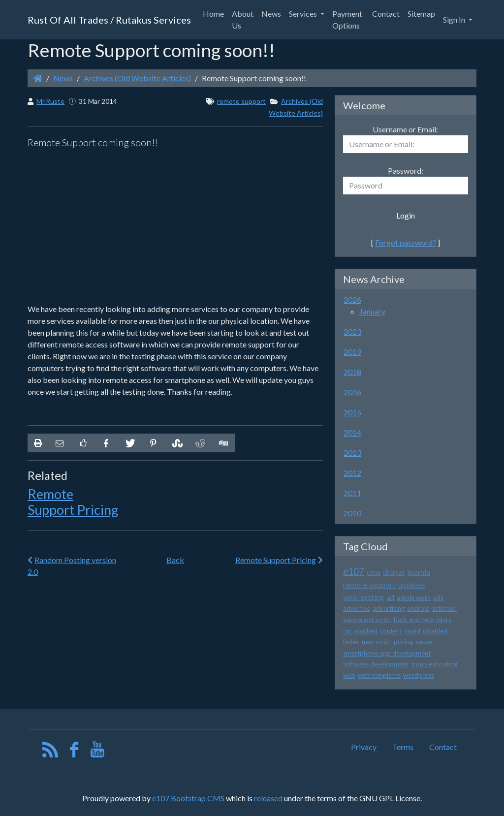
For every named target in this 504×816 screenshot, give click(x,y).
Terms (403, 747)
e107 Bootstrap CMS (188, 798)
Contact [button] (386, 14)
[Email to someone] (60, 443)
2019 (352, 352)
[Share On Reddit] (199, 443)
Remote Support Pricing (73, 502)
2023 (352, 331)
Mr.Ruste (50, 101)
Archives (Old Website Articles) (137, 78)
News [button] (271, 14)
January (372, 311)
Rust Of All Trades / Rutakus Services (109, 20)
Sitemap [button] (421, 14)
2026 (352, 299)
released (268, 798)
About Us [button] (243, 19)
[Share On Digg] (223, 443)
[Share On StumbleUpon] (176, 443)
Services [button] (304, 14)
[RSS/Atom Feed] (50, 752)
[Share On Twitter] (129, 443)
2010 (352, 513)
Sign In (455, 19)
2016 (352, 392)
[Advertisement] (175, 226)
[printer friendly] (38, 443)
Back (175, 560)
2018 (352, 372)
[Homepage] (38, 78)
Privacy (364, 747)
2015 (352, 412)
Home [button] (213, 14)
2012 (352, 473)
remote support (241, 101)
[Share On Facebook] (106, 443)
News (63, 78)
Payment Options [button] (347, 19)
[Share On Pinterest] (153, 443)
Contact (443, 747)
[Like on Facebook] (83, 443)
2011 (352, 493)
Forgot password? (406, 242)
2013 (352, 453)
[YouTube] (98, 752)
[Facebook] (74, 752)
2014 (352, 432)
